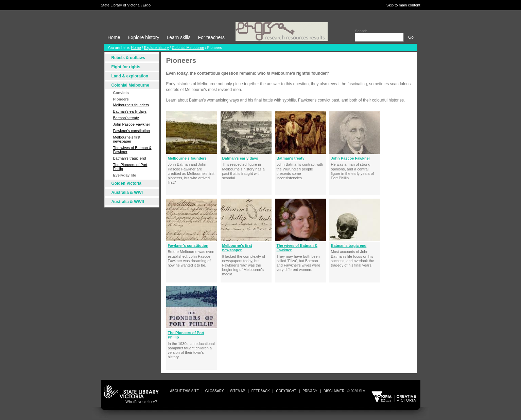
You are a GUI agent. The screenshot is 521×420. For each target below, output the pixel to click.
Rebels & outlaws (128, 58)
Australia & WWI (127, 193)
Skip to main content (403, 5)
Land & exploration (130, 76)
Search (361, 31)
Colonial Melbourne (188, 48)
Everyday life (125, 175)
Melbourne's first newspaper (127, 139)
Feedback (261, 391)
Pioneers (121, 99)
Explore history (144, 37)
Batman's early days (130, 111)
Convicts (121, 93)
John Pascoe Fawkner (132, 124)
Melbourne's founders (131, 105)
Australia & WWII (128, 202)
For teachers (211, 37)
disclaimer (334, 391)
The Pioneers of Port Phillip (130, 167)
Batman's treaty (126, 118)
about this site (184, 391)
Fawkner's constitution (132, 131)
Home (114, 37)
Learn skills (178, 37)
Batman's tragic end (130, 158)
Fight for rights (126, 67)
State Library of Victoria (120, 5)
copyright (286, 391)
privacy (310, 391)
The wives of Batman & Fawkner (132, 150)
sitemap (238, 391)
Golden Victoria (126, 183)
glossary (215, 391)
